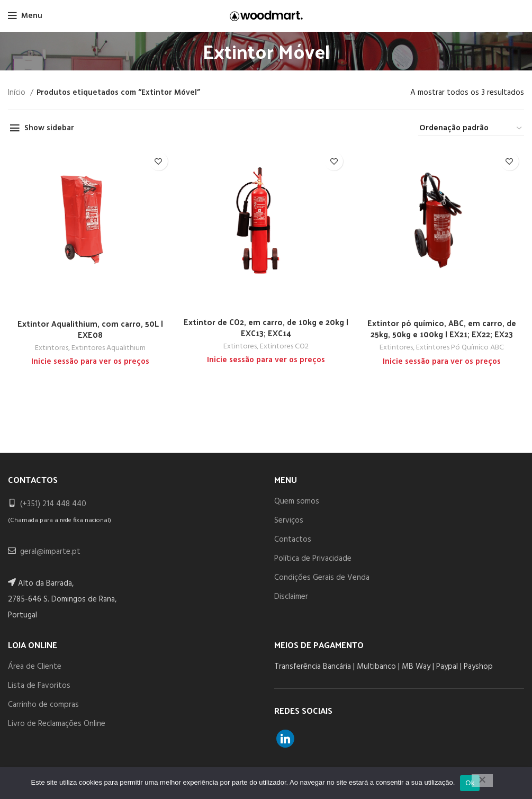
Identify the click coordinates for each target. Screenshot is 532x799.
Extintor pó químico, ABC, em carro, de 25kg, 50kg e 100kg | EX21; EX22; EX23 (442, 328)
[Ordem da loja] (471, 128)
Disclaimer (291, 597)
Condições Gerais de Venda (322, 578)
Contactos (293, 540)
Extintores (52, 348)
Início (18, 93)
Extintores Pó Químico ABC (460, 348)
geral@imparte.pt (50, 552)
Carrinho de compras (43, 705)
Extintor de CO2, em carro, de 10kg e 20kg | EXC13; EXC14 (266, 327)
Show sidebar (49, 128)
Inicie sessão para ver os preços (90, 362)
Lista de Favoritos (39, 686)
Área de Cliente (35, 667)
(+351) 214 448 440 (53, 504)
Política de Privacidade (313, 559)
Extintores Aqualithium (109, 348)
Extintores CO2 (284, 347)
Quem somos (297, 501)
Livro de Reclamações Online (57, 724)
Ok (470, 783)
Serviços (289, 520)
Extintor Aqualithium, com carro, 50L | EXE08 (90, 329)
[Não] (482, 780)
